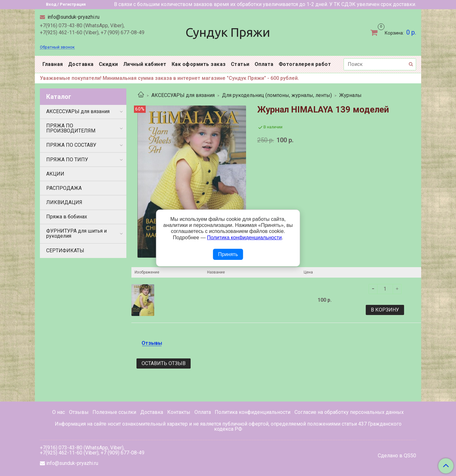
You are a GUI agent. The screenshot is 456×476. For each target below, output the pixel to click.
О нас (59, 412)
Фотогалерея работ (305, 64)
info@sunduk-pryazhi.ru (73, 17)
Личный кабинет (145, 64)
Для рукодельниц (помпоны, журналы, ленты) (277, 95)
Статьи (240, 64)
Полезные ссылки (114, 412)
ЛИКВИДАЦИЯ (64, 202)
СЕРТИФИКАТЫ (65, 251)
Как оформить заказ (199, 64)
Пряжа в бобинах (67, 217)
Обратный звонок (57, 47)
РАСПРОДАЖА (64, 188)
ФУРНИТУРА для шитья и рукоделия (76, 233)
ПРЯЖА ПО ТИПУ (67, 160)
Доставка (81, 64)
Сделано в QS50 (397, 456)
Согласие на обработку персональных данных (349, 412)
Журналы (350, 95)
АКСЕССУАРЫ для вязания (183, 95)
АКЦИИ (55, 174)
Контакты (179, 412)
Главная (53, 64)
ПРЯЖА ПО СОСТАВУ (71, 145)
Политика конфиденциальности (253, 412)
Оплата (264, 64)
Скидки (108, 64)
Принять (228, 254)
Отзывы (79, 412)
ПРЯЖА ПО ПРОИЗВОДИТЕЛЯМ (71, 128)
